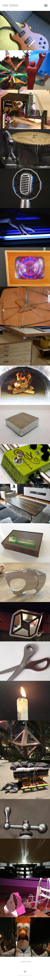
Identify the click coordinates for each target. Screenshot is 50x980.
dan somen (10, 5)
